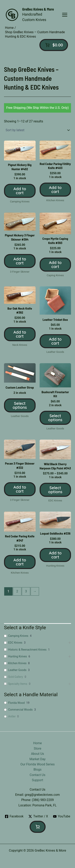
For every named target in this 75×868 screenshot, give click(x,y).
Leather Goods (17, 670)
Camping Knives (18, 636)
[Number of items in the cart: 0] (54, 45)
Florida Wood (16, 703)
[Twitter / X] (38, 816)
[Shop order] (37, 130)
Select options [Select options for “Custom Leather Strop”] (20, 405)
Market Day (37, 759)
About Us (37, 754)
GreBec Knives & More (38, 9)
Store (37, 748)
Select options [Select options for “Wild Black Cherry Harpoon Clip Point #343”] (55, 490)
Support (37, 780)
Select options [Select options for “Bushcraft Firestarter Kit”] (55, 418)
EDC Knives (15, 643)
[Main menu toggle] (65, 15)
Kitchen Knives (17, 663)
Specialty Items (18, 684)
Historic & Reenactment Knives (27, 650)
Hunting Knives (18, 656)
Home (37, 743)
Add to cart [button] (20, 191)
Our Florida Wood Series (37, 764)
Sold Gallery (16, 677)
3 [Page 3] (26, 591)
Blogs (37, 769)
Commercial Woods (20, 710)
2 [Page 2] (17, 591)
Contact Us (37, 775)
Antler (12, 716)
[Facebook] (14, 816)
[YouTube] (62, 816)
